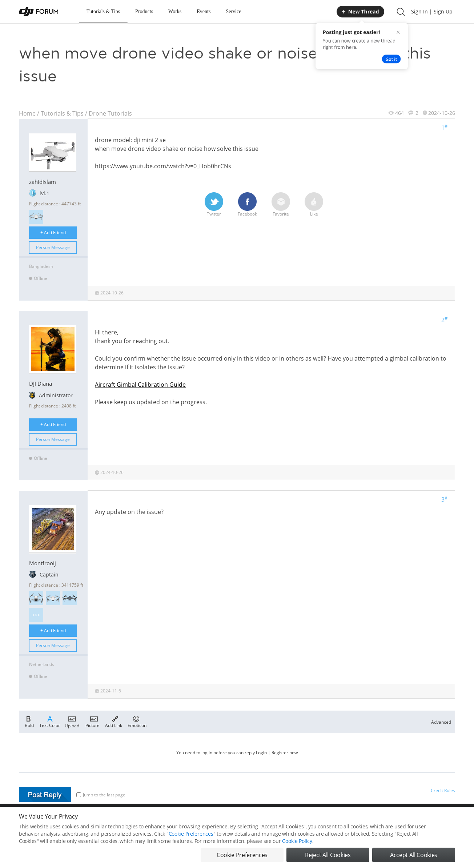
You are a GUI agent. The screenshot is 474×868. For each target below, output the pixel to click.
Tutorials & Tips (103, 11)
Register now (285, 753)
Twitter (214, 205)
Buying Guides (397, 820)
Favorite (281, 205)
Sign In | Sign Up (432, 11)
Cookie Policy (297, 859)
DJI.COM (337, 820)
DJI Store (364, 820)
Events (204, 11)
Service (233, 11)
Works (175, 11)
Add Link (114, 721)
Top (451, 820)
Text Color (50, 721)
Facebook (247, 205)
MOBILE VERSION (302, 820)
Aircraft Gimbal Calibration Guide (140, 385)
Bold (29, 721)
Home (27, 113)
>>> (36, 615)
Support (430, 820)
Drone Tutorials (110, 113)
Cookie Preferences (170, 820)
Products (144, 11)
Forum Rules (210, 820)
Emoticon (137, 721)
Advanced (441, 722)
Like (314, 205)
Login (261, 753)
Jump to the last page (101, 795)
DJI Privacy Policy (126, 820)
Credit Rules (443, 790)
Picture (93, 721)
